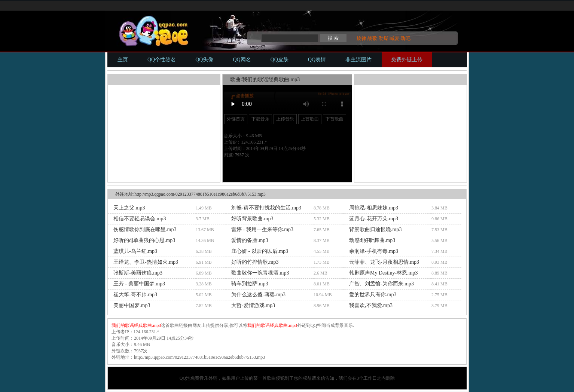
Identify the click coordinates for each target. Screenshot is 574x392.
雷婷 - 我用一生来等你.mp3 (262, 229)
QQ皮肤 (280, 60)
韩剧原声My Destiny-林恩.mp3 (384, 273)
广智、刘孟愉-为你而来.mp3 (381, 284)
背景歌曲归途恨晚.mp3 (375, 229)
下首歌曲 (335, 119)
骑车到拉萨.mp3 (250, 284)
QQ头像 (204, 60)
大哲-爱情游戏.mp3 (253, 305)
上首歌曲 (310, 119)
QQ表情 (317, 60)
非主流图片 (358, 60)
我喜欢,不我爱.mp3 (371, 305)
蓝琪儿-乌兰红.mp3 (135, 251)
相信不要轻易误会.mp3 (140, 219)
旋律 (361, 38)
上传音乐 (285, 119)
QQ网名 (242, 60)
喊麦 (394, 38)
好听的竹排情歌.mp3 (255, 262)
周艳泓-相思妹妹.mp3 (374, 208)
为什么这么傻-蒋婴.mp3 (258, 295)
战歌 (372, 38)
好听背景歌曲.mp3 (252, 219)
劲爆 (384, 38)
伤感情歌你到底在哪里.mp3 (145, 229)
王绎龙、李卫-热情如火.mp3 (146, 262)
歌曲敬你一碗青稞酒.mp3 (260, 273)
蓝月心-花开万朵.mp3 (374, 219)
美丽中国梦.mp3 (132, 305)
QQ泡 (185, 378)
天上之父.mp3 (129, 208)
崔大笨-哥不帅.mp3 (135, 295)
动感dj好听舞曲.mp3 (372, 240)
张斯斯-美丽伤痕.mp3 (138, 273)
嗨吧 (406, 38)
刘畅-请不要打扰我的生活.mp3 (266, 208)
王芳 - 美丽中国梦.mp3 (139, 284)
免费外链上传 (407, 60)
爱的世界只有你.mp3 (373, 295)
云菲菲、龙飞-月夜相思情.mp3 (384, 262)
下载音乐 (260, 119)
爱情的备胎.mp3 (250, 240)
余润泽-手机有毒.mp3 (374, 251)
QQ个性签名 (162, 60)
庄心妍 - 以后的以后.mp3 (260, 251)
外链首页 (236, 119)
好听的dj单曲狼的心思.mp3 (144, 240)
